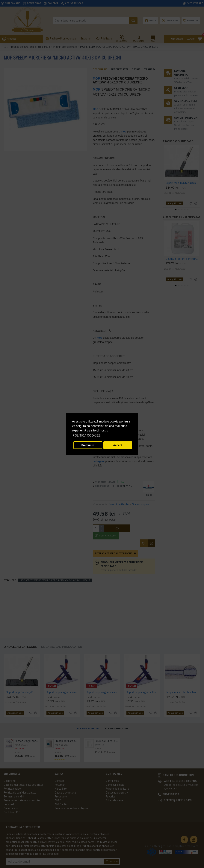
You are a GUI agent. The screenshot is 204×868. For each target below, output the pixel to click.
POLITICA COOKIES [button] (87, 435)
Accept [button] (118, 445)
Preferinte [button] (88, 445)
